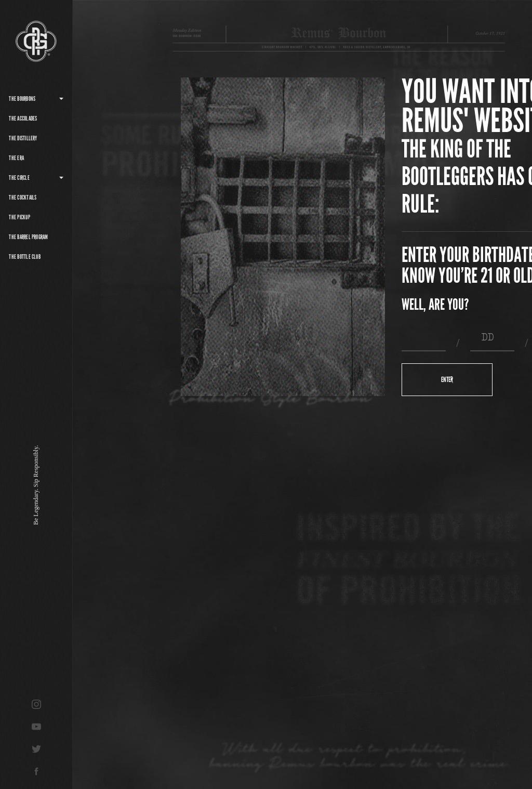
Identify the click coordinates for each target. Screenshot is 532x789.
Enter (447, 380)
